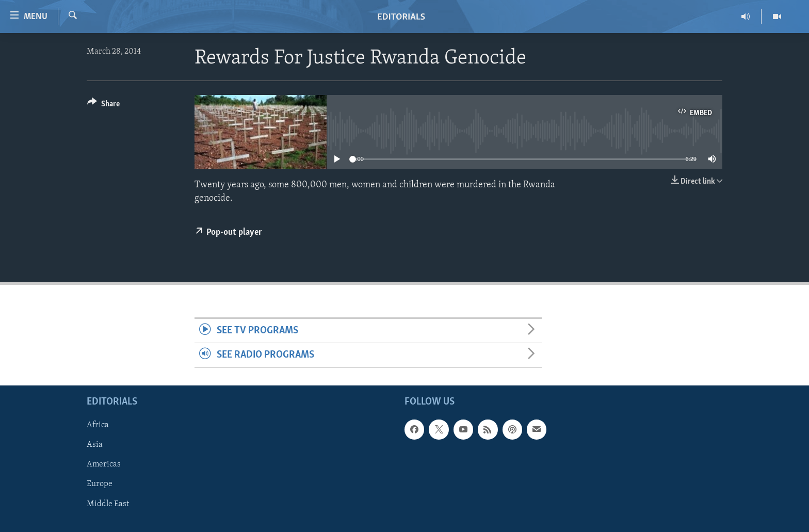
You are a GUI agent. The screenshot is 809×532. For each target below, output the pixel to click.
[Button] (103, 106)
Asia (95, 445)
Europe (100, 484)
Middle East (108, 504)
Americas (104, 464)
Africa (98, 425)
